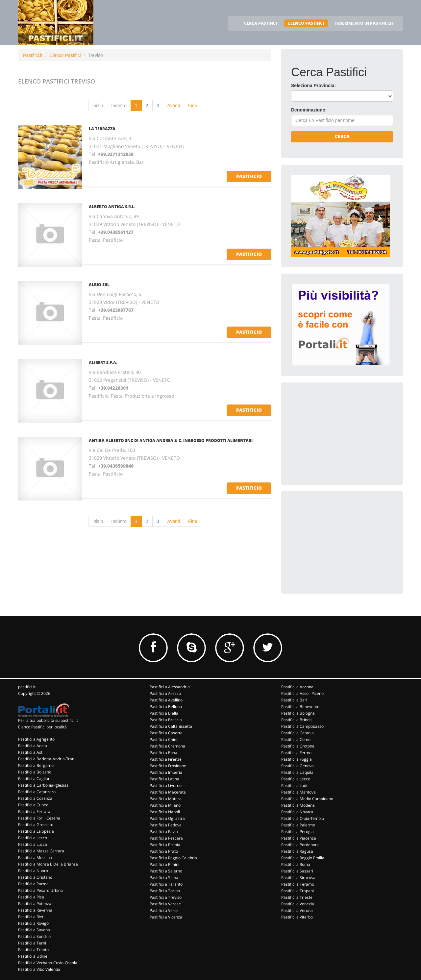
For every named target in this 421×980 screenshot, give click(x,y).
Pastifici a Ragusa (297, 851)
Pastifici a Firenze (166, 759)
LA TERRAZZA (102, 129)
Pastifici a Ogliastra (167, 818)
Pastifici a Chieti (164, 739)
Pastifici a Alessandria (170, 687)
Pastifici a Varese (165, 904)
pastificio (249, 176)
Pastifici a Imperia (166, 772)
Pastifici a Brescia (166, 720)
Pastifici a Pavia (164, 832)
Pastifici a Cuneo (33, 805)
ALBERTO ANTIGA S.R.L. (112, 207)
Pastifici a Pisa (31, 897)
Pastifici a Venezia (298, 904)
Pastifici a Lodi (294, 785)
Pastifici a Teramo (298, 884)
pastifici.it (27, 687)
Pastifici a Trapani (297, 891)
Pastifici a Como (296, 739)
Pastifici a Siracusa (298, 878)
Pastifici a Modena (298, 805)
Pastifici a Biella (164, 713)
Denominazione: (309, 110)
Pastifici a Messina (35, 858)
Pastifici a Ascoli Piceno (302, 693)
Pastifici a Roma (296, 864)
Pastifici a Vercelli (166, 910)
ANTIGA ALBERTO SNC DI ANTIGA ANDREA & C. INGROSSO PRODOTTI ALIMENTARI (171, 441)
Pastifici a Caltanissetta (171, 726)
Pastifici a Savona (34, 930)
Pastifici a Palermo (298, 825)
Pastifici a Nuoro (33, 871)
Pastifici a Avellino (166, 700)
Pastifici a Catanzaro (37, 792)
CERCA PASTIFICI (260, 23)
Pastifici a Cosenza (35, 798)
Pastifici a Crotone (298, 746)
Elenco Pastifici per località (42, 727)
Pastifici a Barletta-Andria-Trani (47, 759)
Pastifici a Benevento (300, 707)
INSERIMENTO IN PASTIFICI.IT (364, 23)
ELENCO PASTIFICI (306, 23)
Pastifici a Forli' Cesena (39, 818)
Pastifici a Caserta (166, 733)
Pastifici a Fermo (296, 753)
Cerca (342, 136)
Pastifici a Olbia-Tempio (303, 818)
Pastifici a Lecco (33, 838)
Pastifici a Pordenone (300, 845)
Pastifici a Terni (32, 943)
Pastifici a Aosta (33, 746)
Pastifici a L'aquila (297, 772)
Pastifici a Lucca (33, 844)
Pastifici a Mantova (298, 792)
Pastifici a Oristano (35, 877)
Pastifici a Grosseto (36, 825)
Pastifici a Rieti (31, 917)
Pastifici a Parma (33, 884)
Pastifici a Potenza (35, 904)
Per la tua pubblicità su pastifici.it (48, 720)
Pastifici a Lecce (296, 779)
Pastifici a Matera (166, 799)
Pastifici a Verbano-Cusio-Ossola (48, 963)
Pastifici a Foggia (297, 759)
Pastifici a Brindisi (297, 720)
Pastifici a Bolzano (35, 772)
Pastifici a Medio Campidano (307, 799)
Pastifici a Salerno (166, 871)
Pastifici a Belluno (166, 707)
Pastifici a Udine (33, 956)
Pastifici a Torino (165, 891)
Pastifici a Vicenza (166, 917)
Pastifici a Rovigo (33, 923)
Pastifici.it (33, 55)
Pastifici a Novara (297, 812)
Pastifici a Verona (297, 910)
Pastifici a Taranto (166, 884)
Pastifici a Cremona (167, 746)
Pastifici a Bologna (298, 713)
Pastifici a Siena (164, 878)
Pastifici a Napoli (165, 812)
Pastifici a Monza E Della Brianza (48, 864)
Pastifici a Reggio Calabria (173, 858)
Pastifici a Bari (294, 700)
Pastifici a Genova (297, 766)
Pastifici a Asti (31, 752)
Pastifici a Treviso (166, 897)
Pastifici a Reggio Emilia (303, 858)
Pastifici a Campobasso (302, 726)
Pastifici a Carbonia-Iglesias (43, 785)
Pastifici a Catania (297, 733)
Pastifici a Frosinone (168, 766)
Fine (193, 106)
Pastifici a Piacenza (299, 838)
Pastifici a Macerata (168, 792)
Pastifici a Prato (164, 851)
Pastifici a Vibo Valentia (39, 969)
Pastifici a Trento (33, 950)
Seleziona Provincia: (313, 86)
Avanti (173, 106)
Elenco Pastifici (65, 55)
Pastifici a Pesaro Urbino (40, 890)
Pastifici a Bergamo (36, 765)
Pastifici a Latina (164, 779)
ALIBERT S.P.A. (103, 363)
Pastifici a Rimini (164, 864)
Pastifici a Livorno (166, 785)
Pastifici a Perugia (297, 832)
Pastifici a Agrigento (36, 739)
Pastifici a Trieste (297, 897)
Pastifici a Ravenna (35, 910)
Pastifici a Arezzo (165, 693)
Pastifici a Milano (165, 805)
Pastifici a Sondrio (34, 936)
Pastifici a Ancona (297, 687)
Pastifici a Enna (163, 753)
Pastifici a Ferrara (34, 811)
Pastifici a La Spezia (36, 831)
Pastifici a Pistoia (165, 845)
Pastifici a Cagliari (34, 779)
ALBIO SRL (99, 285)
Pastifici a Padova (166, 825)
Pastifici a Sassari (297, 871)
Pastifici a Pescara (166, 838)
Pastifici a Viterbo (297, 917)
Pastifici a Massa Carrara (41, 851)
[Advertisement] (340, 433)
